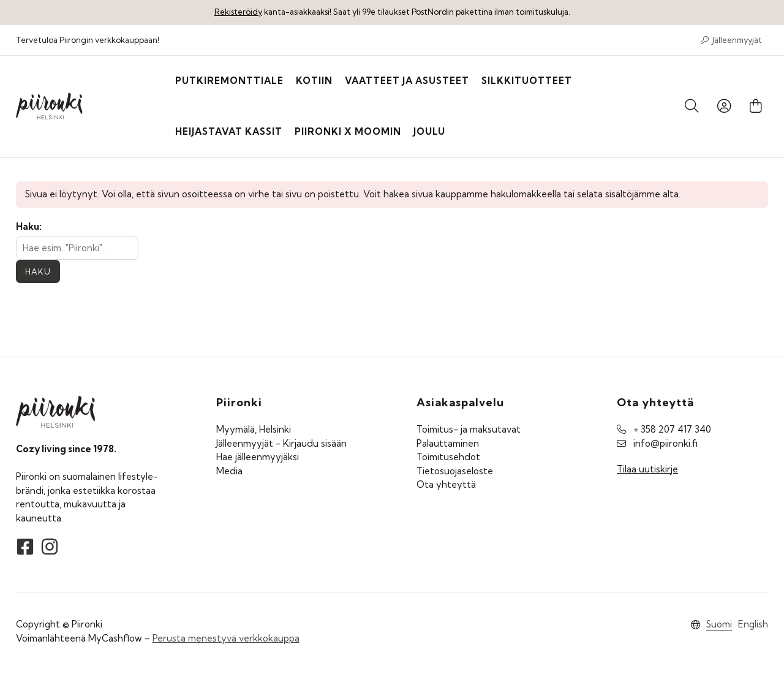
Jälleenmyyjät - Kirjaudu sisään (281, 443)
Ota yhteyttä (446, 484)
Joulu (429, 131)
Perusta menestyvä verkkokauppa (226, 638)
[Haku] (692, 107)
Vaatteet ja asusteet (407, 81)
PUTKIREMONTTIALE (229, 81)
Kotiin (314, 81)
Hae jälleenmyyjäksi (258, 457)
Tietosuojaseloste (455, 471)
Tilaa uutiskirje (647, 469)
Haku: (29, 226)
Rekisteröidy (238, 12)
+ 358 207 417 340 (672, 429)
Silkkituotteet (527, 81)
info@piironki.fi (665, 443)
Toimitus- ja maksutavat (469, 429)
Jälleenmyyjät (731, 40)
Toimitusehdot (448, 457)
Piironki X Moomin (348, 131)
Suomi (719, 624)
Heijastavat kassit (229, 131)
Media (229, 471)
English (753, 624)
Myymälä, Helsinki (254, 429)
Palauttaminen (448, 443)
